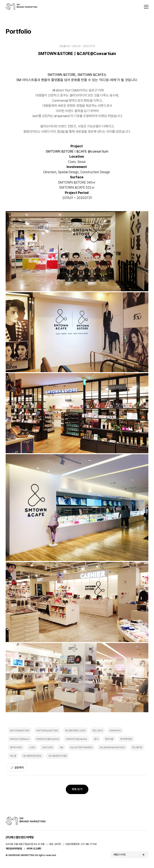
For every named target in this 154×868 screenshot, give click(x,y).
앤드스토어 (98, 731)
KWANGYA (115, 731)
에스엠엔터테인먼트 (32, 756)
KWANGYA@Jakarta (76, 739)
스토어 (32, 747)
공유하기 (17, 768)
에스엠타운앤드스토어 (75, 731)
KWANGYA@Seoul (20, 739)
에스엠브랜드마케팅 (58, 756)
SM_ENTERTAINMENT (81, 747)
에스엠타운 (137, 747)
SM (62, 747)
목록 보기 (77, 790)
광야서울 (109, 739)
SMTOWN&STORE (20, 731)
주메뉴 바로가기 (0, 0)
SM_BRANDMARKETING (112, 747)
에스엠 (13, 756)
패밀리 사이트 (120, 855)
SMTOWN (47, 747)
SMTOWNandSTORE (47, 731)
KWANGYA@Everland (48, 739)
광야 (96, 739)
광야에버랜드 (126, 739)
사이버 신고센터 (34, 849)
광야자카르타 (16, 747)
